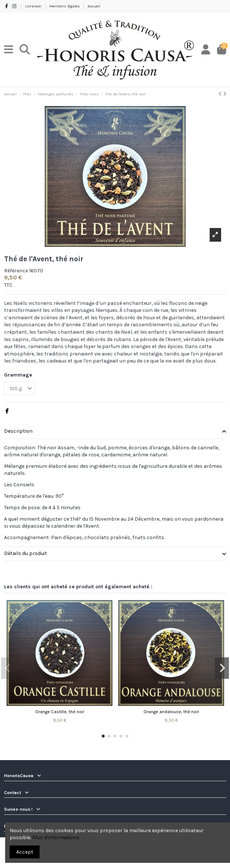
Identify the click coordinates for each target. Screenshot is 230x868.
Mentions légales (65, 6)
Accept (25, 852)
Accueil (94, 6)
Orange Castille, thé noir (60, 712)
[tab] (115, 432)
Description (115, 431)
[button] (103, 736)
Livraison (34, 6)
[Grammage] (20, 388)
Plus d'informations (56, 838)
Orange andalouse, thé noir (171, 712)
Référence (16, 271)
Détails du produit (115, 554)
